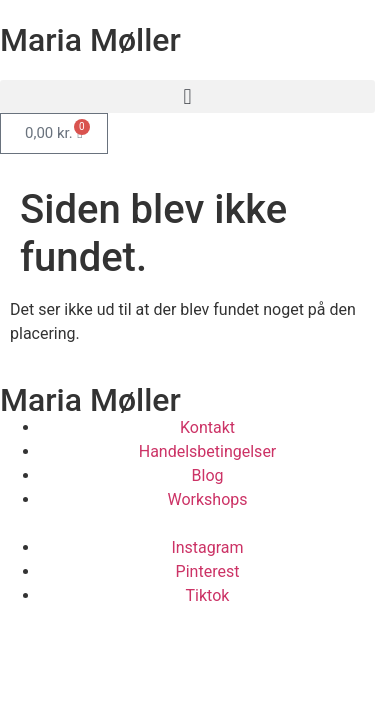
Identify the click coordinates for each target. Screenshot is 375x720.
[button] (187, 96)
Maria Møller (90, 40)
